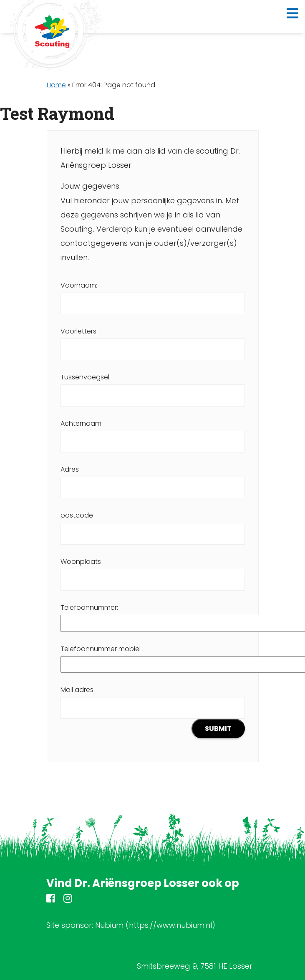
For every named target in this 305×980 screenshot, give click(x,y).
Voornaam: (153, 294)
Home (56, 85)
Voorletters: (153, 340)
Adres (153, 478)
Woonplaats (153, 571)
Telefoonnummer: (153, 615)
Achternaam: (153, 432)
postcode (153, 524)
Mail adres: (153, 712)
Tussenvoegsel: (153, 386)
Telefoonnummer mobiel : (153, 657)
